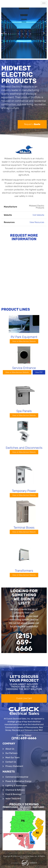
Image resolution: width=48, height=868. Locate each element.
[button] (4, 33)
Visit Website (38, 215)
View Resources (37, 222)
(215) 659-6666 (24, 738)
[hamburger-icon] (44, 3)
